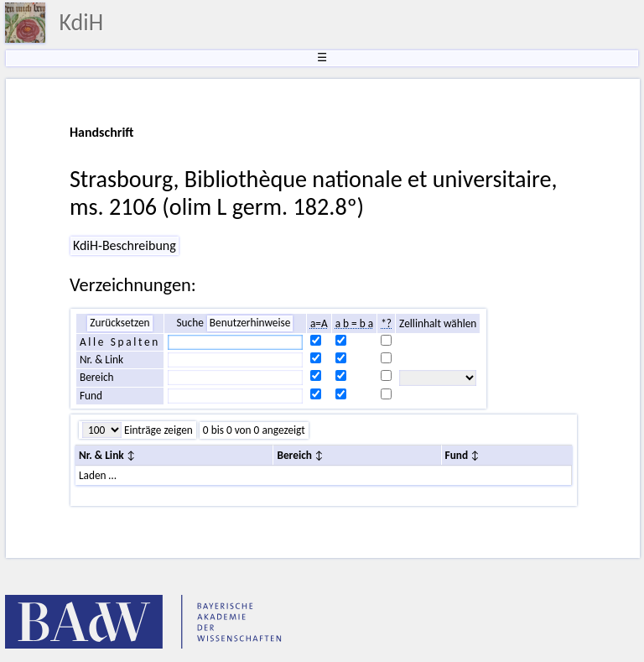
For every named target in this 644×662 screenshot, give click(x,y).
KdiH (81, 22)
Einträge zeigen (157, 430)
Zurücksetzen (119, 323)
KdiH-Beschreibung (125, 245)
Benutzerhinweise (250, 323)
